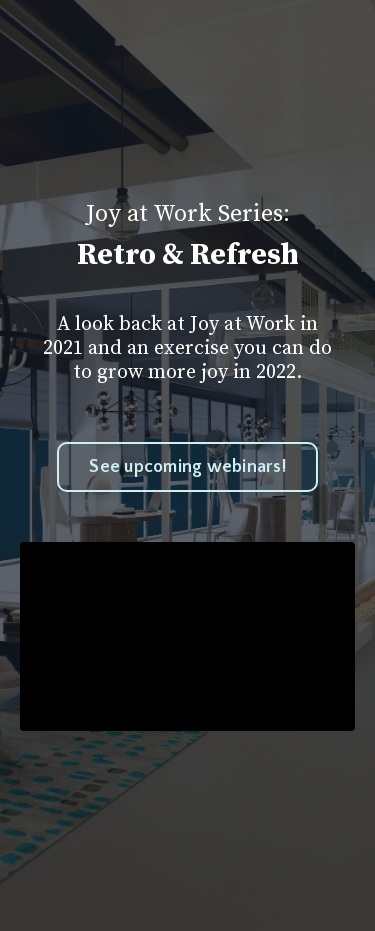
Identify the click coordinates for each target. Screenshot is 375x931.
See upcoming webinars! (187, 467)
